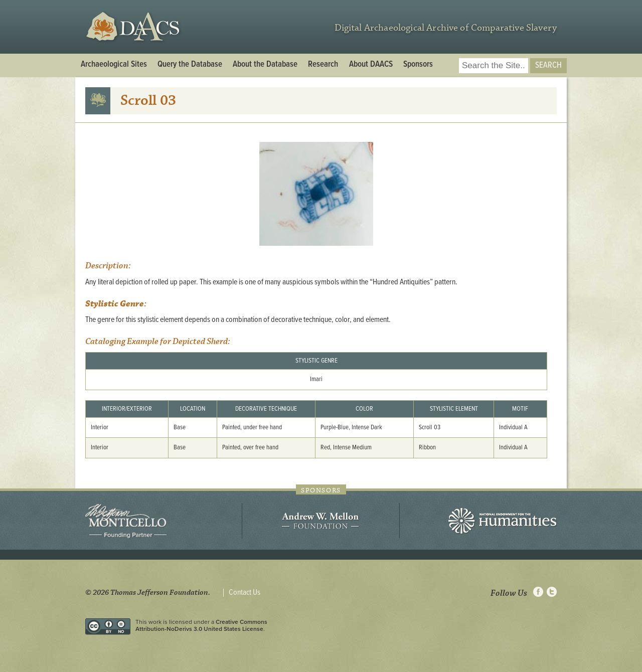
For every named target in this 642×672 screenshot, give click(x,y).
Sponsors (418, 65)
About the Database (265, 65)
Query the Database (190, 65)
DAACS (134, 27)
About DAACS (371, 65)
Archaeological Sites (114, 65)
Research (323, 65)
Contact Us (245, 593)
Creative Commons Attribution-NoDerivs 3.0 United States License (201, 625)
